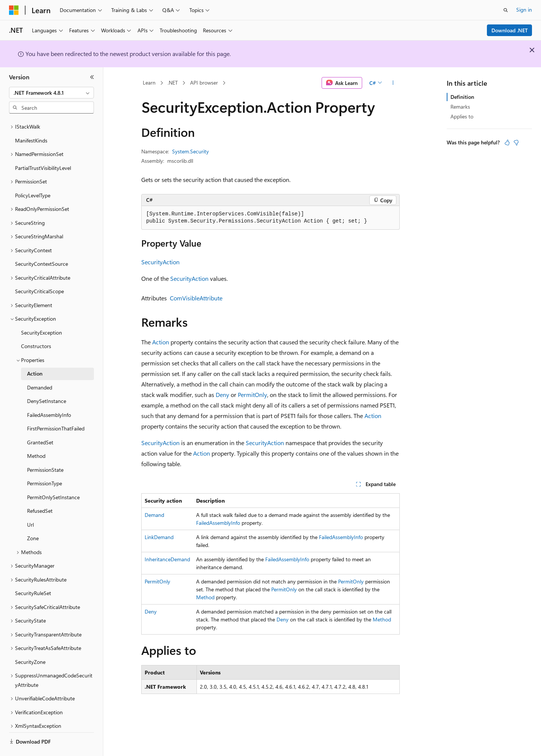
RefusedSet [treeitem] (40, 490)
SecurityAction (160, 262)
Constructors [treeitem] (36, 325)
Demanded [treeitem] (40, 367)
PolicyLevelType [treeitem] (33, 175)
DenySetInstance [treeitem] (47, 380)
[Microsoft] (14, 10)
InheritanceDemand (167, 559)
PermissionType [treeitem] (45, 463)
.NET (173, 83)
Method (205, 597)
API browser (204, 83)
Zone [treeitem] (33, 517)
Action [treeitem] (35, 353)
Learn (149, 83)
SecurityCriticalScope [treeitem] (39, 270)
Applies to (462, 116)
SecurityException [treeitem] (42, 312)
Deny (222, 395)
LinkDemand (159, 537)
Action (161, 342)
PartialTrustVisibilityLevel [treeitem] (43, 147)
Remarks (460, 107)
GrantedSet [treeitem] (40, 422)
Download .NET (510, 30)
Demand (154, 515)
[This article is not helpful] (516, 142)
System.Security (190, 151)
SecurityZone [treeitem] (30, 641)
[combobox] (51, 93)
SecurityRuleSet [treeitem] (33, 572)
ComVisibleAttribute (196, 298)
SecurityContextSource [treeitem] (42, 243)
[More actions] (393, 83)
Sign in (524, 10)
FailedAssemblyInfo (218, 523)
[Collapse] (92, 77)
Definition (462, 97)
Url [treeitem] (30, 504)
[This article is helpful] (507, 142)
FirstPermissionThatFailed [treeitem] (56, 408)
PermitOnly (252, 395)
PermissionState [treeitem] (45, 449)
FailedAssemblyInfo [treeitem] (49, 394)
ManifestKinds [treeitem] (31, 120)
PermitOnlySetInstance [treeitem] (53, 476)
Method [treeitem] (36, 435)
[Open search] (506, 10)
